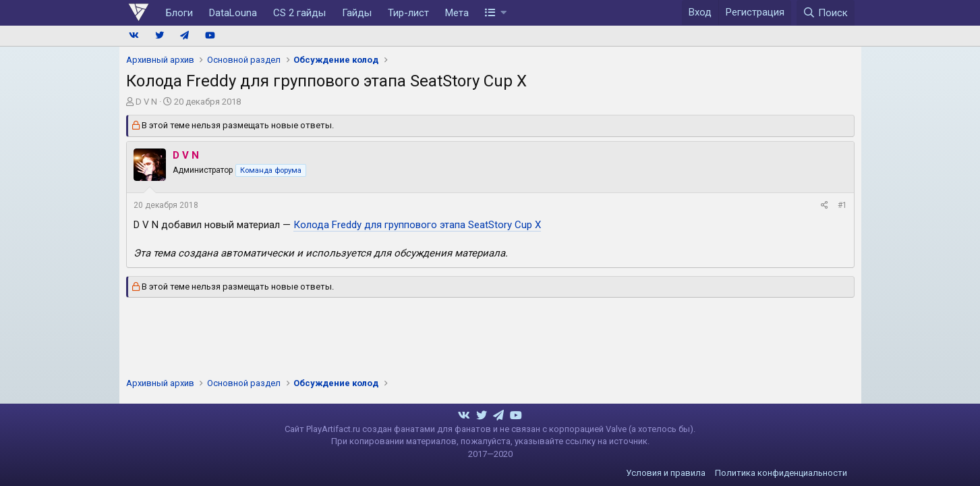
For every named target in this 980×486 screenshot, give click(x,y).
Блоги (179, 13)
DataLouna (233, 13)
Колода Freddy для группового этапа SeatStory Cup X (417, 225)
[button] (496, 13)
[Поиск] (826, 13)
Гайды (357, 13)
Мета (457, 13)
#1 (842, 205)
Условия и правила (666, 473)
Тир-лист (408, 13)
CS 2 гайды (299, 13)
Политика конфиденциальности (781, 473)
